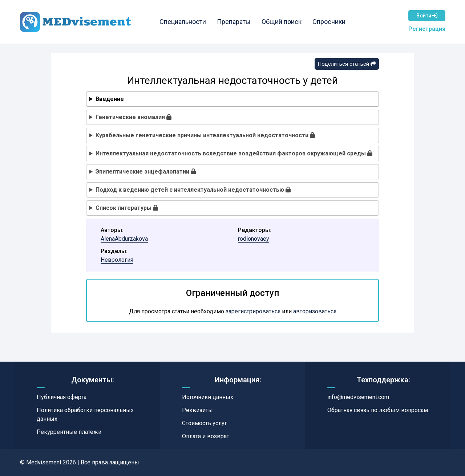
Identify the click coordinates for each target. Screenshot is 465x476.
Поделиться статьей (347, 64)
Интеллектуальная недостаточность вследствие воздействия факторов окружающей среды (234, 153)
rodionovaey (254, 239)
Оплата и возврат (206, 436)
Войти (427, 16)
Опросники (329, 22)
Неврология (117, 260)
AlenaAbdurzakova (124, 239)
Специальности (183, 22)
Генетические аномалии (134, 117)
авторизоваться (315, 311)
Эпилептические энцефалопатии (146, 172)
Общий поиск (282, 22)
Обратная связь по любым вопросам (378, 410)
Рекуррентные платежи (69, 432)
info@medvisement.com (358, 397)
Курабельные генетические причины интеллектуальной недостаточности (205, 135)
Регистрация (427, 29)
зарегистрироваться (253, 311)
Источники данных (208, 397)
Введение (110, 99)
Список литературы (127, 208)
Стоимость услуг (205, 423)
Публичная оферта (62, 397)
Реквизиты (197, 410)
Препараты (234, 22)
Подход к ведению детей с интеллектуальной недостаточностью (193, 190)
